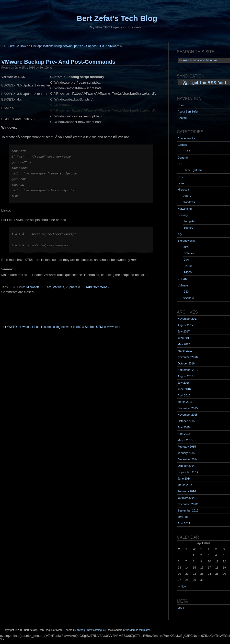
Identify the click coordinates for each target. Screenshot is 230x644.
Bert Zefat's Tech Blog (117, 18)
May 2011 (184, 517)
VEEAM (46, 287)
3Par (186, 247)
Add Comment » (98, 287)
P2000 (188, 266)
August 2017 (186, 325)
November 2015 (188, 415)
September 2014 (188, 472)
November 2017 (188, 319)
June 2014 (184, 479)
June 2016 (184, 389)
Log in (181, 608)
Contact (182, 118)
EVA (186, 260)
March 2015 (185, 440)
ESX (13, 287)
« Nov (182, 586)
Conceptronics (187, 138)
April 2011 (184, 523)
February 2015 (187, 447)
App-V (187, 196)
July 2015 (184, 427)
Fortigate (189, 221)
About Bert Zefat (188, 112)
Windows (189, 202)
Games (182, 145)
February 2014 (187, 491)
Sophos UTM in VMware (103, 46)
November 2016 (188, 357)
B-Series (189, 253)
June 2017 (184, 338)
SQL (180, 234)
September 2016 (188, 370)
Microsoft (33, 287)
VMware (59, 287)
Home (181, 105)
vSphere (72, 287)
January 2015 (186, 453)
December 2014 (188, 459)
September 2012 (188, 510)
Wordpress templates (138, 630)
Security (183, 215)
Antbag (81, 630)
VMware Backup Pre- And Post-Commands (58, 62)
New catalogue (96, 630)
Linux (21, 287)
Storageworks (186, 241)
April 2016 (184, 395)
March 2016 (185, 402)
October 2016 (186, 363)
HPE (181, 177)
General (183, 158)
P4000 (188, 272)
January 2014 (186, 498)
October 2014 (186, 466)
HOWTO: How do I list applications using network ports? (45, 46)
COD (187, 151)
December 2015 (188, 408)
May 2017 (184, 344)
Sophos (188, 228)
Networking (185, 209)
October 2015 (186, 421)
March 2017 (185, 351)
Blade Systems (193, 170)
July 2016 (184, 383)
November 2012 (188, 504)
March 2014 (185, 485)
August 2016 (186, 376)
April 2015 (184, 434)
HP (180, 164)
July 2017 (184, 331)
